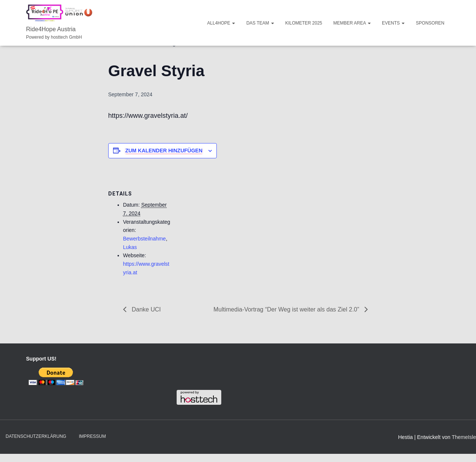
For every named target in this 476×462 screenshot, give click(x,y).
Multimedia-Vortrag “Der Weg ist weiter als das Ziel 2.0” (287, 309)
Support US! (41, 359)
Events (393, 23)
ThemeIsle (464, 437)
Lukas (130, 247)
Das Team (260, 23)
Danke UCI (146, 309)
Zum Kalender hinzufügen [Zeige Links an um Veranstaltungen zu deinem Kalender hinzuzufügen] (164, 151)
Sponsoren (430, 23)
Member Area (352, 23)
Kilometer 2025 (304, 23)
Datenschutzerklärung (36, 436)
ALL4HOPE (221, 23)
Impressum (92, 436)
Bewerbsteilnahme (144, 239)
